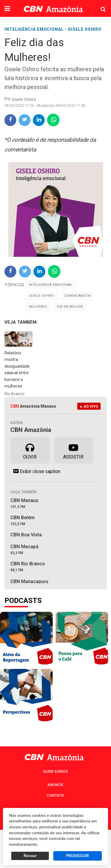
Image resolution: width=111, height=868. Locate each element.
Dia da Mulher (70, 307)
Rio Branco (15, 394)
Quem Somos (56, 772)
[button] (7, 9)
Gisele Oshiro (42, 296)
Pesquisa (98, 5)
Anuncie (55, 785)
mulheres (38, 307)
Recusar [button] (30, 856)
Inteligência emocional (51, 285)
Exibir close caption (35, 471)
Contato (55, 796)
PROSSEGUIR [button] (77, 856)
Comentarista (77, 296)
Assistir (73, 450)
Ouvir (30, 450)
